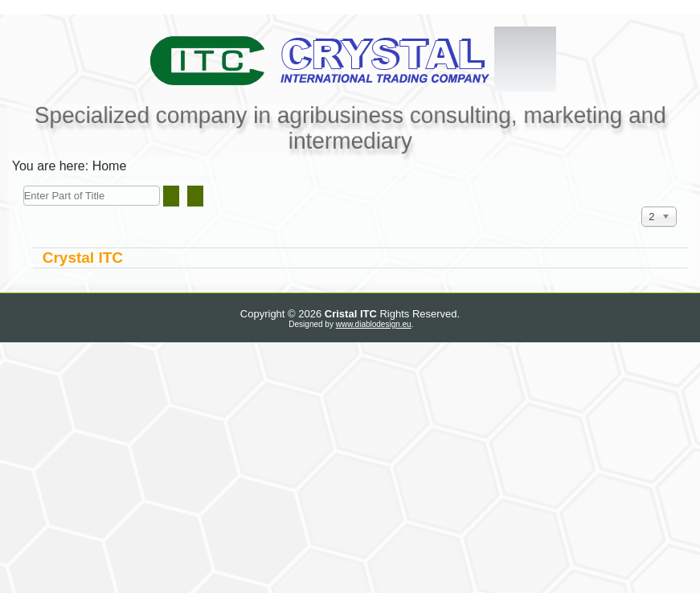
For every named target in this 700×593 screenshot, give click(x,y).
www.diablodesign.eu (374, 324)
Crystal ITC (83, 258)
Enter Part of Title (24, 186)
